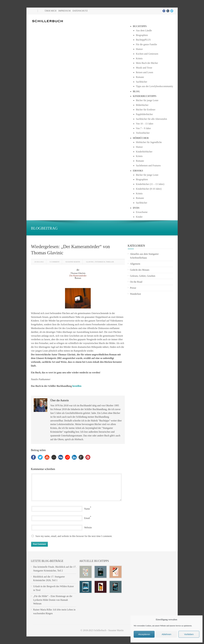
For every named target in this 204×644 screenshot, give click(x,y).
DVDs (136, 208)
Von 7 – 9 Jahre (143, 128)
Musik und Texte (144, 68)
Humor (139, 49)
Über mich (51, 11)
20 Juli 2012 (39, 262)
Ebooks (138, 171)
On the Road (136, 282)
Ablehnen (166, 634)
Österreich (100, 262)
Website (88, 527)
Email (87, 518)
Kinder (139, 217)
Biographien (142, 35)
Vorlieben (189, 634)
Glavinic (90, 262)
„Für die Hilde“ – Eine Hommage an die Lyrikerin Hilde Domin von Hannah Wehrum (53, 600)
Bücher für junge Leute (147, 100)
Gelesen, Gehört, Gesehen (143, 276)
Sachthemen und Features (148, 165)
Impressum (64, 11)
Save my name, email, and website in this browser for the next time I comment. (74, 536)
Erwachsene (142, 212)
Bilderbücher (142, 105)
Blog (136, 91)
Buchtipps (140, 26)
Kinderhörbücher (144, 152)
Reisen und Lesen (144, 72)
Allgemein (135, 264)
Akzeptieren (144, 634)
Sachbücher (141, 82)
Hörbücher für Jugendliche (149, 142)
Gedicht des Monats (140, 270)
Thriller (110, 262)
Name (87, 509)
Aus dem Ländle (144, 30)
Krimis (139, 58)
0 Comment (55, 262)
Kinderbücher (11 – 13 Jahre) (150, 184)
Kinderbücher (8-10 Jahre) (149, 189)
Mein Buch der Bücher (147, 63)
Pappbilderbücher (144, 114)
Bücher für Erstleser (146, 110)
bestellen (77, 386)
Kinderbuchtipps (145, 96)
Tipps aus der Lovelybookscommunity (154, 86)
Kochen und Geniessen (147, 54)
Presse (133, 288)
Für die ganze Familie (146, 44)
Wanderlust (135, 294)
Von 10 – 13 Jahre (144, 124)
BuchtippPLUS (143, 40)
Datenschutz (80, 11)
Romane (140, 77)
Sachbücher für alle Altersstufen (151, 119)
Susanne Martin (73, 262)
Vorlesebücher (143, 133)
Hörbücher (141, 138)
